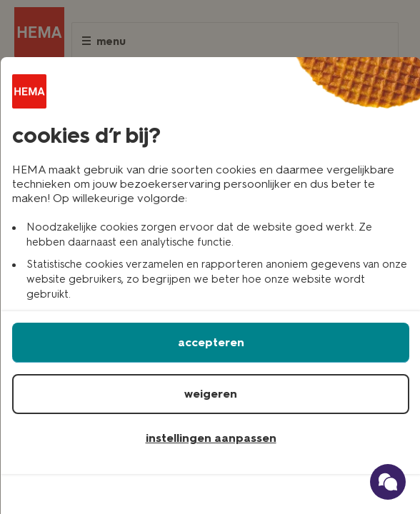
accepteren (211, 342)
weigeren (211, 394)
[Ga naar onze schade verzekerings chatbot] (388, 482)
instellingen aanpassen (211, 438)
